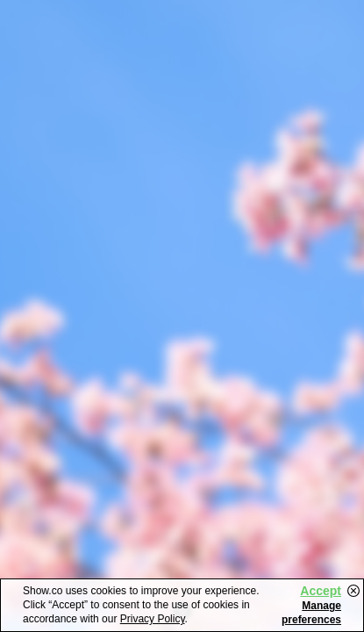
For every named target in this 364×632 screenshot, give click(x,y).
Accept (321, 591)
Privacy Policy (153, 619)
